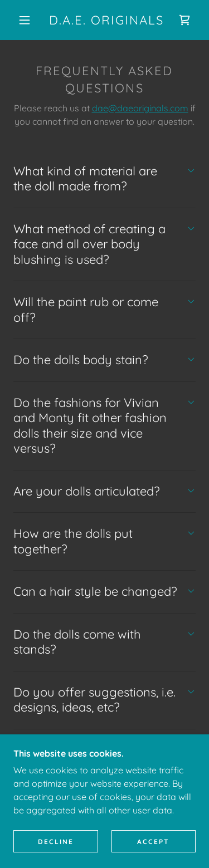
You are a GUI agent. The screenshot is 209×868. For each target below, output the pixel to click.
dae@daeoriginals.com (140, 108)
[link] (106, 20)
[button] (25, 20)
